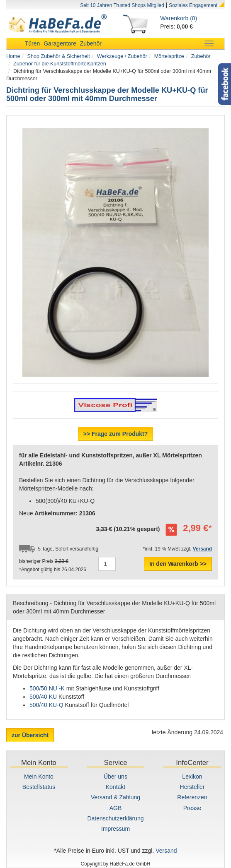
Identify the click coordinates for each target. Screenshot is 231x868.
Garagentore (60, 43)
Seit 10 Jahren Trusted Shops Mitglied (122, 5)
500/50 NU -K (47, 688)
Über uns (115, 777)
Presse (192, 808)
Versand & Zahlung (115, 797)
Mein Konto (39, 777)
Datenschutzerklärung (115, 818)
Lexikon (192, 777)
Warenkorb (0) (179, 18)
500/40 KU (44, 697)
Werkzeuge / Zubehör (122, 56)
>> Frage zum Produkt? (116, 434)
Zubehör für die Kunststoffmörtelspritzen (60, 64)
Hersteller (192, 787)
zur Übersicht (30, 735)
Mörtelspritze (169, 56)
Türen (33, 43)
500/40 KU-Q (46, 705)
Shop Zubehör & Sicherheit (59, 56)
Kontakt (115, 787)
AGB (116, 808)
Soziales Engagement (193, 5)
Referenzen (192, 797)
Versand (166, 851)
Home (13, 56)
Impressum (115, 829)
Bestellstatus (39, 787)
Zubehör (91, 43)
